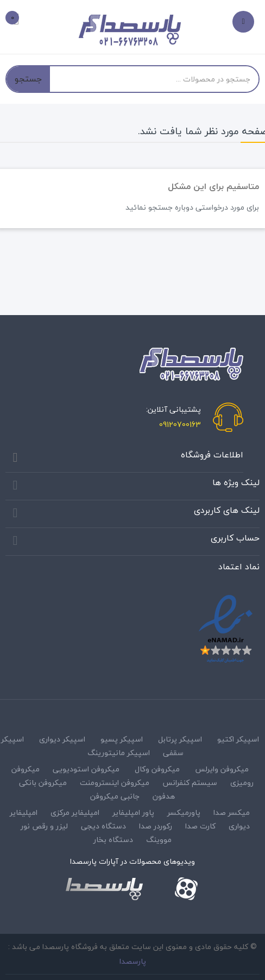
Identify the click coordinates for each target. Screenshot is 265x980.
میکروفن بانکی (43, 783)
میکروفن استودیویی (86, 769)
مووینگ (159, 840)
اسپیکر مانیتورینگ (119, 753)
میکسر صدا (232, 812)
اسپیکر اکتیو (238, 739)
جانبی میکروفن (115, 796)
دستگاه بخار (113, 840)
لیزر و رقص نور (44, 826)
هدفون (164, 796)
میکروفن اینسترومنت (115, 783)
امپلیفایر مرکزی (75, 812)
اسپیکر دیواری (62, 739)
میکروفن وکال (157, 769)
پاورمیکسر (184, 812)
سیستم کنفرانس (190, 783)
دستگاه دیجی (103, 826)
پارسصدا (133, 961)
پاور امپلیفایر (133, 812)
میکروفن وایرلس (222, 769)
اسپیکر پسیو (122, 739)
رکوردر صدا (156, 826)
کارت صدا (200, 826)
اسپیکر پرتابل (180, 739)
